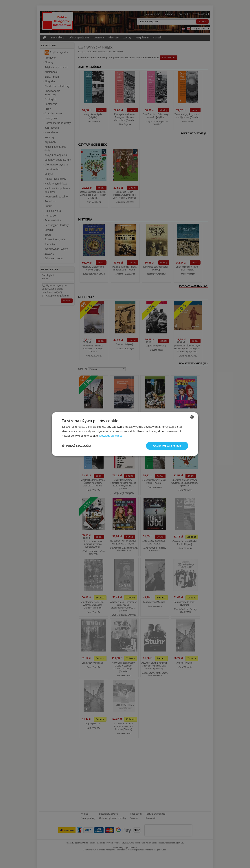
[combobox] (192, 417)
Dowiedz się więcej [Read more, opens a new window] (111, 436)
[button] (77, 446)
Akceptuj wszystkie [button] (167, 446)
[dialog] (125, 434)
